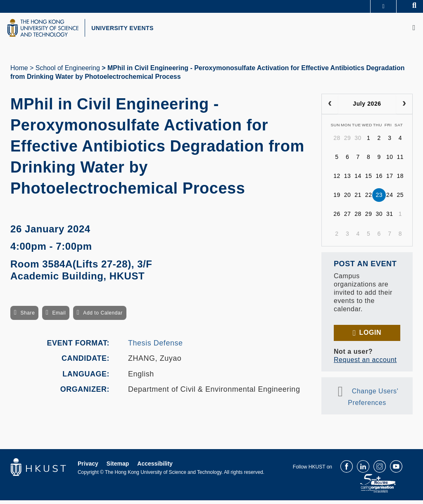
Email (59, 317)
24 (390, 199)
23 (379, 199)
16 (379, 180)
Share (27, 317)
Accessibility (155, 467)
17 (390, 180)
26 (337, 218)
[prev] (330, 108)
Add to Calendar (103, 317)
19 (337, 199)
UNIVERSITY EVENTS (135, 30)
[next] (404, 108)
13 (348, 180)
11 (400, 161)
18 (400, 180)
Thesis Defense (156, 347)
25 (400, 199)
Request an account (365, 363)
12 (337, 180)
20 (348, 199)
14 (358, 180)
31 (390, 218)
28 (337, 142)
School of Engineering (68, 72)
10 (390, 161)
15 (369, 180)
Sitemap (118, 467)
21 (358, 199)
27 (348, 218)
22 (369, 199)
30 (358, 142)
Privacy (88, 467)
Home (19, 72)
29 (348, 142)
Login (370, 336)
